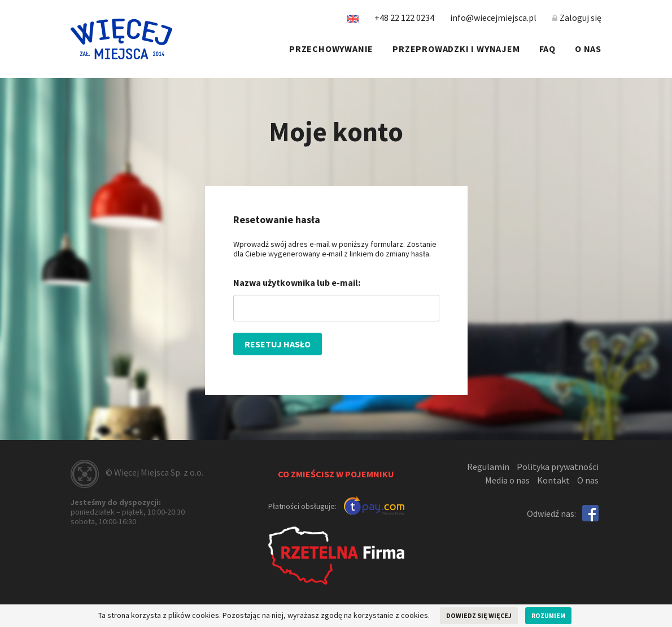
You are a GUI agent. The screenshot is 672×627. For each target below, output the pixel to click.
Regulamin (488, 467)
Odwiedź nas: (551, 513)
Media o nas (507, 480)
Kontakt (553, 480)
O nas (588, 49)
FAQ (547, 49)
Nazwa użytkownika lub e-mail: (297, 282)
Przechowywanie (331, 49)
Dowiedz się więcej (479, 615)
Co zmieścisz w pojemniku (336, 474)
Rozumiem (548, 615)
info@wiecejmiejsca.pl (493, 18)
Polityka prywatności (558, 467)
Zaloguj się (577, 18)
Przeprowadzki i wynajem (456, 49)
